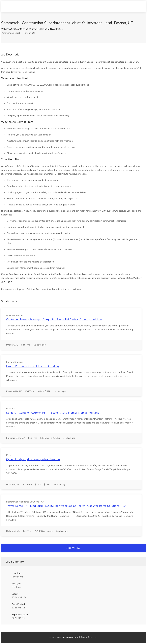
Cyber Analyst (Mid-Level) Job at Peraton (33, 459)
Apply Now (73, 548)
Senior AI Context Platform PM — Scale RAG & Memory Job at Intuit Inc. (53, 413)
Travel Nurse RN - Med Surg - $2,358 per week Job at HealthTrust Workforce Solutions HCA (66, 506)
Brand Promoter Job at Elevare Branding (33, 366)
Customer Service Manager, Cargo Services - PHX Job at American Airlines (55, 319)
